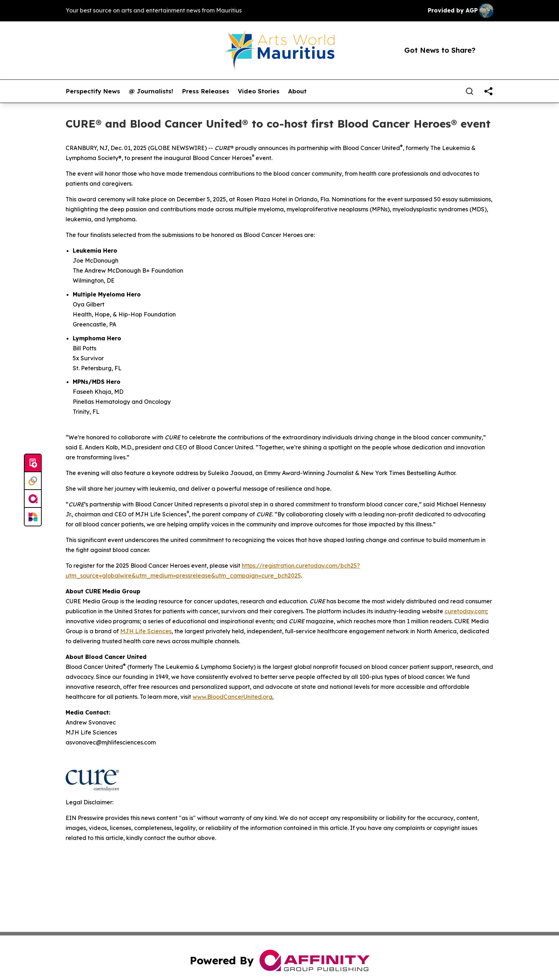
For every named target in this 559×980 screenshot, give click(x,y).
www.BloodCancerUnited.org (232, 697)
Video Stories (259, 91)
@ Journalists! (151, 91)
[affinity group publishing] (33, 499)
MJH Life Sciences (146, 631)
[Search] (470, 91)
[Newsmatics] (33, 517)
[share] (488, 91)
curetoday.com (465, 611)
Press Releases (206, 91)
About (297, 91)
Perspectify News (93, 91)
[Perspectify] (33, 481)
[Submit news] (33, 463)
